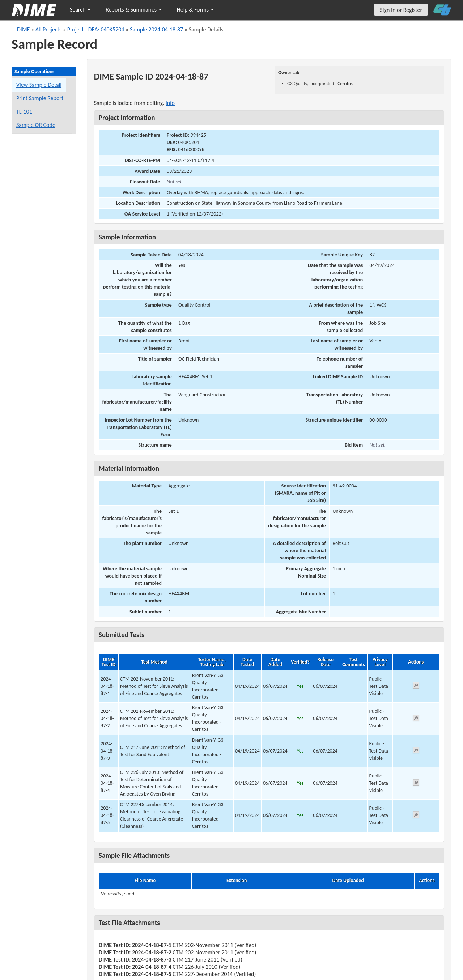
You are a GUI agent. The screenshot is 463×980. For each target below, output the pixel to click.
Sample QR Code (36, 125)
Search (80, 10)
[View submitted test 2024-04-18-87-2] (416, 719)
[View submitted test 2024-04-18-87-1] (416, 687)
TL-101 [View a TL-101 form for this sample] (24, 112)
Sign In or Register (401, 10)
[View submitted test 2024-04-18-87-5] (416, 816)
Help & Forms (195, 10)
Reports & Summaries (134, 10)
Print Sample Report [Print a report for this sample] (40, 98)
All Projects (48, 29)
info (170, 103)
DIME (23, 29)
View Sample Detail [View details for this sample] (39, 85)
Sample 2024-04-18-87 (156, 29)
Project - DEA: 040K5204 (96, 29)
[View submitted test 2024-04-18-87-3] (416, 751)
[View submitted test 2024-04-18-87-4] (416, 784)
